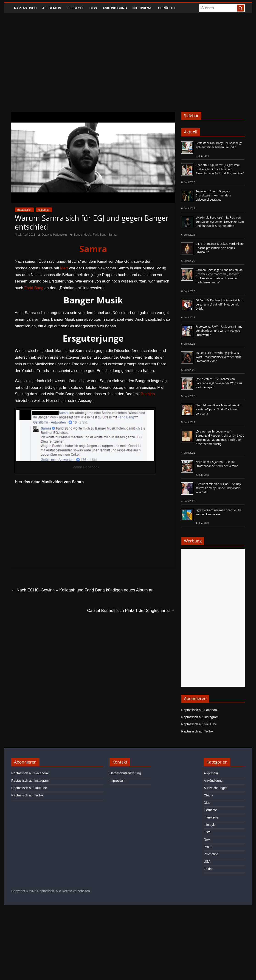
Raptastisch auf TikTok (197, 731)
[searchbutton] (241, 8)
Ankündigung (115, 8)
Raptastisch (25, 8)
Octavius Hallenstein (54, 235)
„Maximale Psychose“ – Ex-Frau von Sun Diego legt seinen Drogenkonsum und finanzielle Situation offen (220, 222)
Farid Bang (100, 235)
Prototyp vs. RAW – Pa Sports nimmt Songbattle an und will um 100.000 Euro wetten (219, 331)
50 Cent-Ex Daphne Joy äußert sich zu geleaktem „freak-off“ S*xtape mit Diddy (219, 304)
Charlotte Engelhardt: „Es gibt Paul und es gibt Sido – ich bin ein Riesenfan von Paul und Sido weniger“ (220, 169)
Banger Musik (82, 235)
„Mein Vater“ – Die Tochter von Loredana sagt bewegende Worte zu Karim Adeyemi (219, 383)
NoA (207, 839)
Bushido (148, 394)
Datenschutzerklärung (125, 773)
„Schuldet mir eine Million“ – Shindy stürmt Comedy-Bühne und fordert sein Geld (218, 488)
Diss (93, 8)
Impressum (117, 781)
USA (207, 862)
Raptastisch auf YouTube (199, 724)
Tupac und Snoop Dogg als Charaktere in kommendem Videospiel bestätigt (213, 195)
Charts (208, 795)
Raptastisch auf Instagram (200, 717)
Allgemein (52, 8)
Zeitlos (208, 869)
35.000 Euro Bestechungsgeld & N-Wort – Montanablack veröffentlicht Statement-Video (218, 357)
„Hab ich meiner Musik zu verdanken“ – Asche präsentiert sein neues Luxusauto (220, 248)
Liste (207, 832)
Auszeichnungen (216, 788)
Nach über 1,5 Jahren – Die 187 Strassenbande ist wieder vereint (217, 464)
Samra (112, 235)
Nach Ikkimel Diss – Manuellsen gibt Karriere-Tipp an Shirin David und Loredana (218, 409)
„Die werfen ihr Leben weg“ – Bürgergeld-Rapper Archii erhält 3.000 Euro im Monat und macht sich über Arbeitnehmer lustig (220, 438)
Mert (64, 268)
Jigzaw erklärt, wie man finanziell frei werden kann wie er (219, 512)
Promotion (211, 854)
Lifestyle (75, 8)
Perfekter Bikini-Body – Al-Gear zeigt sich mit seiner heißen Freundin (219, 145)
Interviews (142, 8)
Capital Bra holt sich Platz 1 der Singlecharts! (131, 611)
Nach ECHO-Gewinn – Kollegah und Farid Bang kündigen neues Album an (82, 590)
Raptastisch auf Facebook (200, 710)
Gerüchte (167, 8)
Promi (208, 847)
